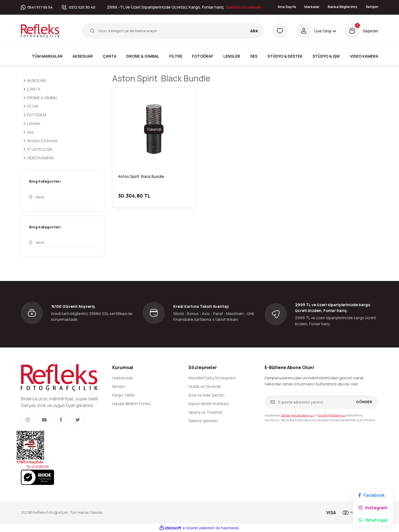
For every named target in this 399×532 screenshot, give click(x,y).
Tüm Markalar (47, 56)
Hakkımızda (122, 378)
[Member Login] (316, 31)
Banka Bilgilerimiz (343, 7)
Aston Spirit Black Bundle (142, 176)
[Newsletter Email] (321, 402)
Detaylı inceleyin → (246, 7)
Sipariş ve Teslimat (205, 412)
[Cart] (361, 31)
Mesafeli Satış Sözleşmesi (212, 378)
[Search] (173, 31)
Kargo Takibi (123, 395)
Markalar (312, 7)
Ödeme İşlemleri (203, 421)
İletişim (372, 7)
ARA (254, 31)
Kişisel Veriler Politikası (209, 404)
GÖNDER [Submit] (364, 402)
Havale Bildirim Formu (131, 404)
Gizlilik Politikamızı (332, 415)
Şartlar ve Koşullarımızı (297, 415)
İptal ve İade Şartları (206, 395)
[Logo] (40, 30)
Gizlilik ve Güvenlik (205, 386)
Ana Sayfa (287, 7)
